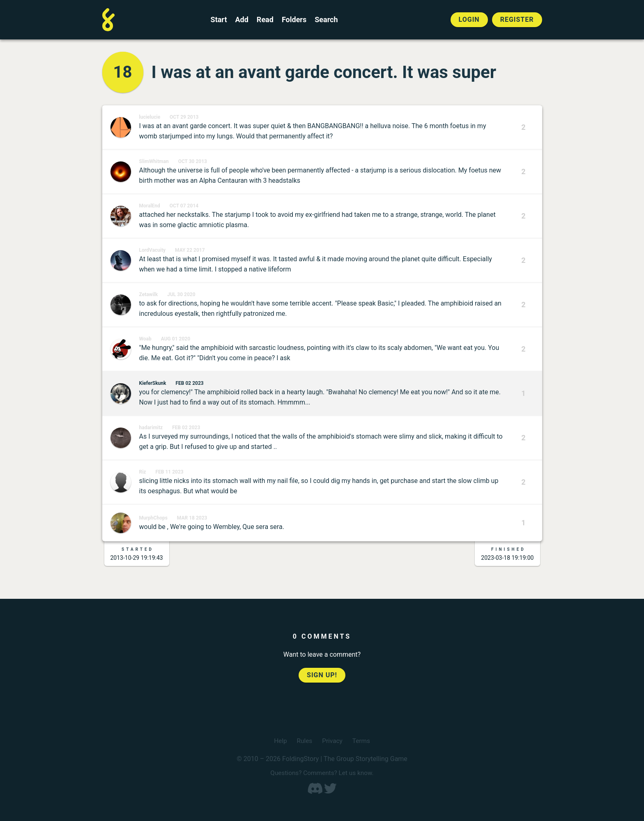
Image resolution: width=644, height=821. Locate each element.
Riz (143, 472)
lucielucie (150, 117)
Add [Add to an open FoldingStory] (241, 20)
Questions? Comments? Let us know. (322, 773)
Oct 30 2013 (193, 161)
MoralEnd (150, 206)
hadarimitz (151, 428)
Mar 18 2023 (192, 518)
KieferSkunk (153, 383)
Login (469, 20)
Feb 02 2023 (189, 383)
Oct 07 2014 (184, 206)
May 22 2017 (190, 250)
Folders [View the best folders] (294, 20)
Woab (145, 339)
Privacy (333, 741)
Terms (362, 741)
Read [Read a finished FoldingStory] (265, 20)
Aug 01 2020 (176, 339)
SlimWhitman (154, 161)
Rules (304, 741)
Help (279, 741)
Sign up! (322, 675)
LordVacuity (153, 250)
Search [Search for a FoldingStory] (326, 20)
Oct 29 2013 (184, 117)
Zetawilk (149, 294)
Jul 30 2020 (181, 294)
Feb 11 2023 (169, 472)
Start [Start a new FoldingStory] (219, 20)
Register (517, 20)
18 (123, 72)
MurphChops (153, 518)
